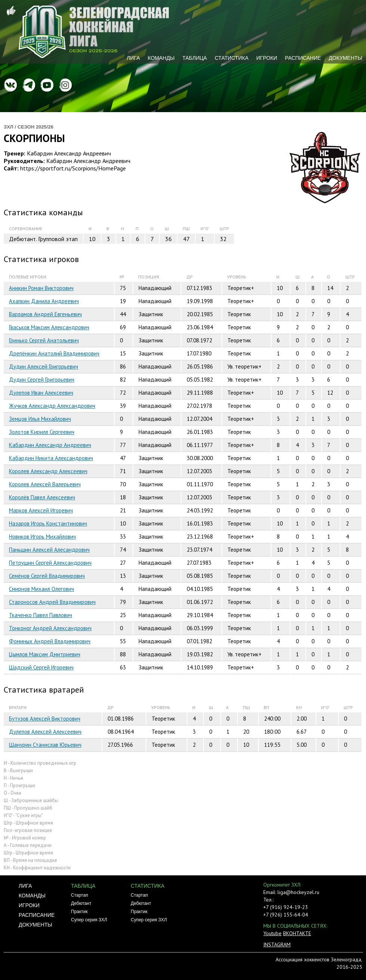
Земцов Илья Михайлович (40, 419)
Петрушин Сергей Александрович (50, 563)
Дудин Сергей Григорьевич (42, 380)
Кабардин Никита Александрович (51, 458)
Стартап (80, 895)
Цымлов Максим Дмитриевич (45, 654)
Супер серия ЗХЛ (89, 920)
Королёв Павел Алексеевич (42, 497)
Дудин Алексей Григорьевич (44, 366)
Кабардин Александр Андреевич (50, 445)
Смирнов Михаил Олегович (41, 589)
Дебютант (81, 903)
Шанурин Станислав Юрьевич (45, 745)
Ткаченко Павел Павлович (41, 615)
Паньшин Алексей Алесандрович (49, 550)
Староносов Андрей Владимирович (52, 602)
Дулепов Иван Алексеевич (41, 393)
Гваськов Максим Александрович (49, 327)
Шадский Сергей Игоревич (41, 667)
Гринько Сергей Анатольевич (44, 340)
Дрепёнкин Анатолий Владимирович (54, 353)
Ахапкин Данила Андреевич (44, 301)
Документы (345, 58)
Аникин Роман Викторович (41, 288)
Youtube (272, 933)
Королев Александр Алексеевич (48, 471)
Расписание (303, 58)
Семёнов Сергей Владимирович (47, 576)
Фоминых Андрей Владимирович (50, 641)
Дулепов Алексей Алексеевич (45, 732)
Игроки (267, 58)
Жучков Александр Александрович (52, 406)
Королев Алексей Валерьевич (45, 484)
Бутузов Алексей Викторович (45, 719)
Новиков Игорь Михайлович (42, 537)
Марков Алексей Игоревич (41, 510)
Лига (133, 58)
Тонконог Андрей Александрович (50, 628)
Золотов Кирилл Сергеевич (42, 432)
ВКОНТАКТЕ (297, 933)
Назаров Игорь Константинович (48, 523)
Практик (79, 912)
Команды (161, 58)
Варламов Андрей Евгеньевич (45, 314)
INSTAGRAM (277, 944)
